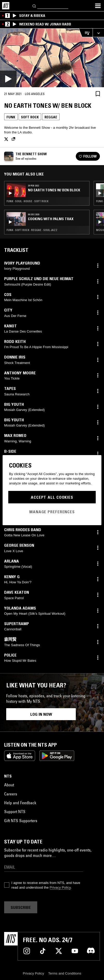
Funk (11, 117)
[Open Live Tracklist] (86, 33)
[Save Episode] (98, 94)
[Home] (6, 6)
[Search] (34, 6)
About (9, 785)
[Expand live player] (98, 33)
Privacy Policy (60, 887)
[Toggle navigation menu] (98, 6)
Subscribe (21, 907)
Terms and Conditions (65, 973)
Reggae (51, 117)
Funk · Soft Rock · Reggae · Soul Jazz (32, 230)
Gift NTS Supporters (21, 821)
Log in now (41, 714)
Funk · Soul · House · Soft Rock (27, 201)
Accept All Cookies (52, 497)
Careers (11, 794)
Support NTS (15, 812)
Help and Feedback (20, 803)
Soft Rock (30, 117)
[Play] (52, 58)
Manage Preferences (52, 512)
